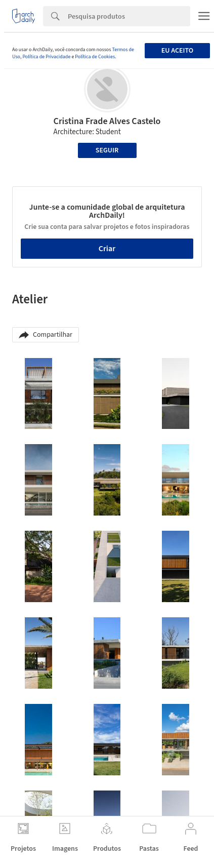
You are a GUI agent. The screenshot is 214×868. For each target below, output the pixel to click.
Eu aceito (177, 51)
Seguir (107, 150)
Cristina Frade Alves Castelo (107, 121)
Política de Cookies (95, 57)
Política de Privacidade (46, 57)
